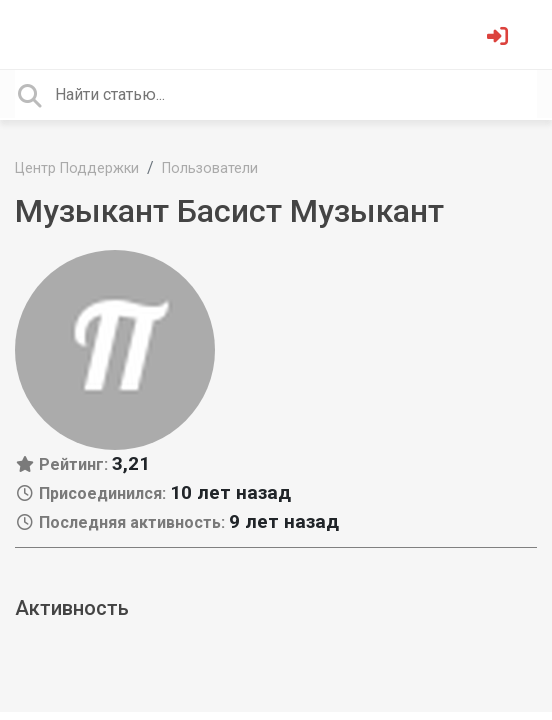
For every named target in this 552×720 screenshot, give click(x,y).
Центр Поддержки (77, 168)
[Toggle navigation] (44, 34)
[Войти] (500, 38)
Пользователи (210, 168)
